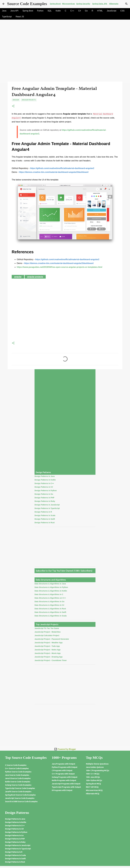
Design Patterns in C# (44, 487)
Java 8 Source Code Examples (18, 778)
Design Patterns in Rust (45, 523)
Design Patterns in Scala (45, 515)
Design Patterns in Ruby (45, 501)
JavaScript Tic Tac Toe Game (47, 628)
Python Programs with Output (65, 767)
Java (4, 11)
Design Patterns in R (43, 512)
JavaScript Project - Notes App (47, 650)
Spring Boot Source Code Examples (20, 795)
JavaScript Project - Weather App (48, 643)
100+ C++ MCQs (93, 774)
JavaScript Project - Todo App (47, 646)
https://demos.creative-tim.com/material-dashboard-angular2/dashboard (54, 172)
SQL (50, 11)
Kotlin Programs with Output (64, 780)
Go (86, 11)
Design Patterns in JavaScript (47, 505)
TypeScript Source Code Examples (20, 788)
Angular (16, 100)
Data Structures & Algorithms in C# (49, 605)
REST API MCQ (92, 787)
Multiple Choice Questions (97, 764)
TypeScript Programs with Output (66, 787)
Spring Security (83, 4)
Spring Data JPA (100, 4)
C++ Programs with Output (63, 774)
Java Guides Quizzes (95, 767)
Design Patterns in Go (44, 494)
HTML (100, 11)
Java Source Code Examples (17, 775)
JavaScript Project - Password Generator (52, 639)
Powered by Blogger (65, 749)
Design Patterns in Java (45, 476)
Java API (14, 11)
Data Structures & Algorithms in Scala (51, 616)
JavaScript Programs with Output (66, 784)
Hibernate (114, 4)
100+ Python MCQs (94, 780)
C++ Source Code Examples (17, 768)
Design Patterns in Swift (45, 519)
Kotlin (58, 11)
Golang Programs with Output (65, 777)
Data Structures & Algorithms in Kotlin (51, 591)
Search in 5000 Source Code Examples (21, 802)
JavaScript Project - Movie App (48, 653)
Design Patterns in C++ (44, 483)
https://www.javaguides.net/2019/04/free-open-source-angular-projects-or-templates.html (59, 267)
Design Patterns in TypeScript (47, 508)
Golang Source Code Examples (18, 785)
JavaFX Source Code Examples (18, 792)
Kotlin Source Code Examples (18, 782)
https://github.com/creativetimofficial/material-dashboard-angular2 (62, 168)
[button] (13, 106)
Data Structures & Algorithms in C (49, 594)
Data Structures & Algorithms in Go (49, 602)
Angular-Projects (29, 100)
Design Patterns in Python (46, 491)
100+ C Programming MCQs (98, 770)
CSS (122, 11)
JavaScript (112, 11)
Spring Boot (55, 4)
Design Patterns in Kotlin (45, 480)
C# (79, 11)
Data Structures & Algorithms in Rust (50, 609)
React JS (20, 17)
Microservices (68, 4)
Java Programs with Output (63, 764)
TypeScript (7, 17)
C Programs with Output (62, 770)
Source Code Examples (27, 4)
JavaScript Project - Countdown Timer (51, 660)
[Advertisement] (65, 63)
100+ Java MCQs (93, 777)
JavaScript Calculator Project (47, 635)
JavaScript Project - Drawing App (48, 657)
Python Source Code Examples (18, 772)
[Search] (126, 4)
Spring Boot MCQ (93, 784)
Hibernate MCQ (93, 794)
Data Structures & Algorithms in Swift (50, 612)
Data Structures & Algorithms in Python (51, 587)
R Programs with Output (62, 790)
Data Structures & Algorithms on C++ (50, 598)
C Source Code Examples (16, 765)
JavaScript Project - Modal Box (48, 632)
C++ (72, 11)
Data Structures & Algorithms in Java (50, 584)
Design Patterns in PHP (44, 498)
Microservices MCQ (94, 790)
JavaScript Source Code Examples (20, 798)
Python (40, 11)
